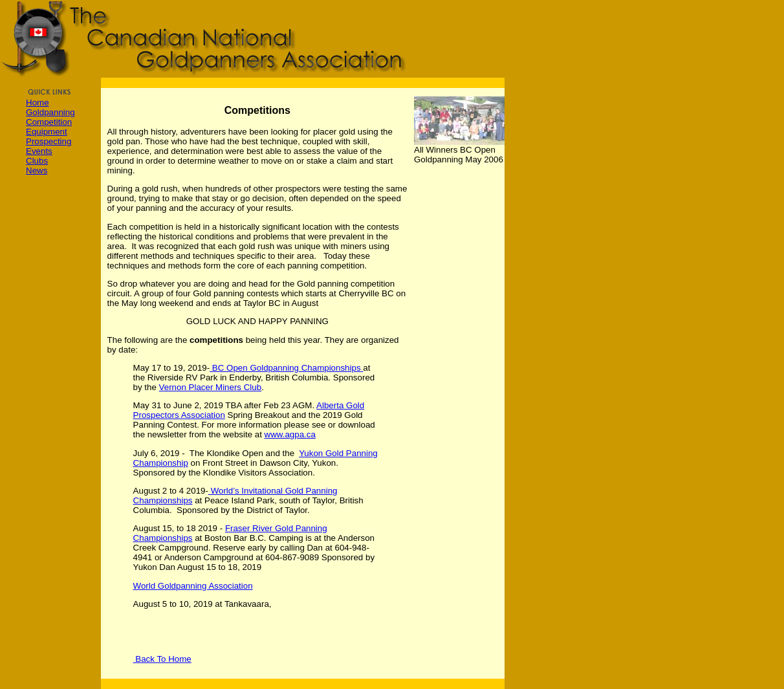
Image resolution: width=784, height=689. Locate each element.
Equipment (47, 132)
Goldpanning (50, 112)
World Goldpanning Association (193, 586)
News (37, 170)
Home (38, 103)
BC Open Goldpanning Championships (285, 368)
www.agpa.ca (290, 434)
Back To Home (162, 659)
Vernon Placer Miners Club (211, 387)
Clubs (37, 161)
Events (39, 151)
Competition (49, 122)
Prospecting (49, 141)
